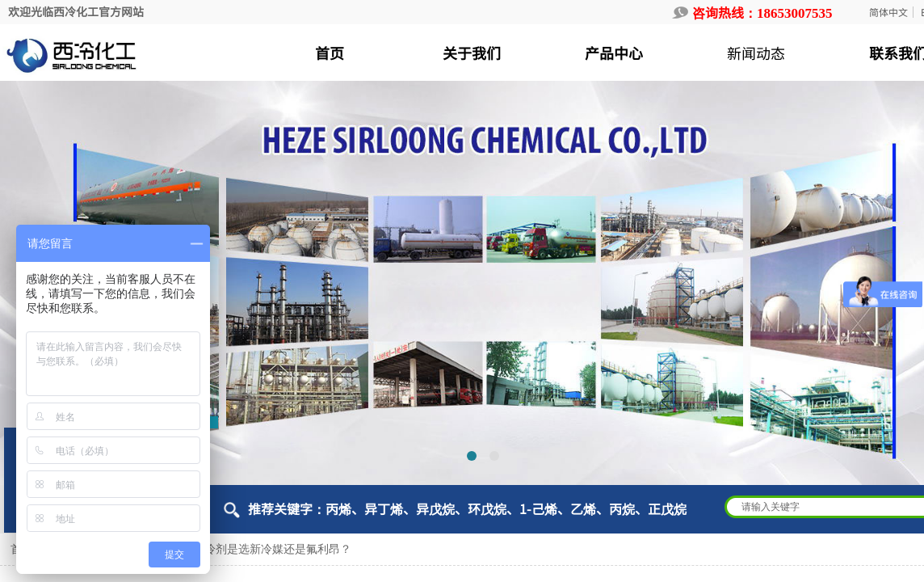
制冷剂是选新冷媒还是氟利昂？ (272, 549)
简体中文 (888, 12)
